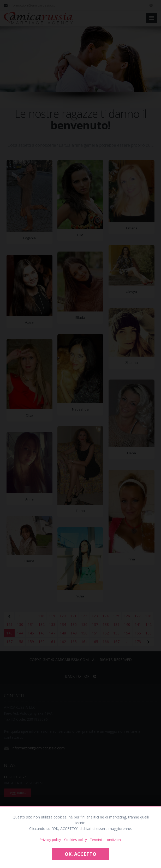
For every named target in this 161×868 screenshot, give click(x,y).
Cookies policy (76, 840)
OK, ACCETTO (80, 854)
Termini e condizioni (106, 840)
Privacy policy (50, 840)
